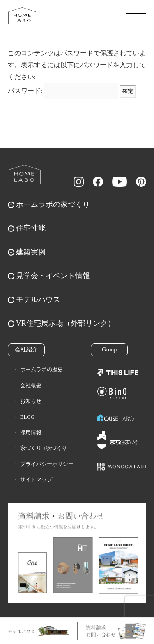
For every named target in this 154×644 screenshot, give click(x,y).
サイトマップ (36, 480)
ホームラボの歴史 (41, 369)
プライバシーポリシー (47, 464)
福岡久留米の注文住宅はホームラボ (22, 16)
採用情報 (31, 432)
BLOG (27, 417)
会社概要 (31, 385)
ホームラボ (24, 175)
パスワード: (63, 91)
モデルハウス (38, 299)
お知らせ (31, 401)
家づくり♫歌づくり (44, 448)
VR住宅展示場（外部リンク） (66, 323)
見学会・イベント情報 (53, 276)
